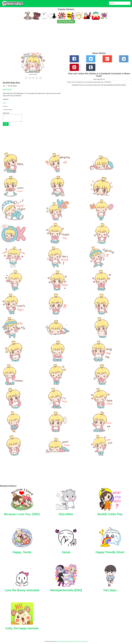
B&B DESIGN (7, 90)
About (58, 641)
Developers (63, 641)
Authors (74, 641)
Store (78, 641)
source (5, 103)
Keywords (69, 641)
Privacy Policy (84, 641)
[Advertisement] (57, 39)
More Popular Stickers (66, 22)
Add (6, 124)
